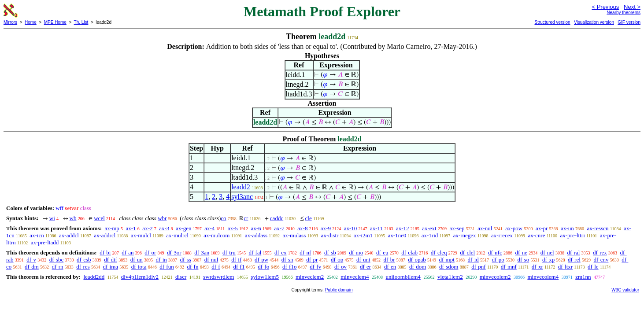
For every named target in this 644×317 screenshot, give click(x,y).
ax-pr (542, 228)
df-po (498, 260)
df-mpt (446, 260)
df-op (337, 260)
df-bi (105, 252)
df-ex (280, 252)
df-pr (312, 260)
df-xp (548, 260)
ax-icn (37, 235)
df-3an (202, 252)
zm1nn (583, 277)
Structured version (552, 22)
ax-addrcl (105, 235)
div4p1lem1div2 (140, 277)
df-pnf (479, 267)
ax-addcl (69, 235)
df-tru (229, 252)
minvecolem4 (543, 277)
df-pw (261, 260)
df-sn (287, 260)
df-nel (547, 252)
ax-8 (302, 228)
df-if (236, 260)
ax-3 (164, 228)
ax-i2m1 (363, 235)
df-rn (58, 267)
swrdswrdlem (218, 277)
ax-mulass (294, 235)
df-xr (537, 267)
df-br (389, 260)
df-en (390, 267)
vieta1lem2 (450, 277)
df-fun (167, 267)
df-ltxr (565, 267)
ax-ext (429, 228)
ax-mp (112, 228)
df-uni (363, 260)
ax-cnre (536, 235)
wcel (99, 218)
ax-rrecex (502, 235)
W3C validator (625, 290)
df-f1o (290, 267)
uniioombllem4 (403, 277)
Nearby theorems (624, 13)
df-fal (255, 252)
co (223, 218)
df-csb (84, 260)
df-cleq (439, 252)
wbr (162, 218)
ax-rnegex (465, 235)
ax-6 (256, 228)
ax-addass (256, 235)
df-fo (263, 267)
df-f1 (239, 267)
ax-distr (330, 235)
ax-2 (147, 228)
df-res (83, 267)
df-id (473, 260)
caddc (277, 218)
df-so (524, 260)
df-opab (417, 260)
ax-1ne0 (397, 235)
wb (73, 218)
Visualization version (594, 22)
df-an (128, 252)
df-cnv (601, 260)
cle (309, 218)
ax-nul (485, 228)
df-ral (573, 252)
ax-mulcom (217, 235)
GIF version (629, 22)
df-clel (467, 252)
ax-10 (351, 228)
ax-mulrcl (177, 235)
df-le (593, 267)
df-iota (139, 267)
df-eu (382, 252)
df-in (161, 260)
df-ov (341, 267)
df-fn (192, 267)
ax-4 (209, 228)
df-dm (32, 267)
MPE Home (55, 22)
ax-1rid (430, 235)
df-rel (574, 260)
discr (181, 277)
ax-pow (514, 228)
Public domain (339, 290)
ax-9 (326, 228)
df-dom (418, 267)
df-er (365, 267)
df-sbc (57, 260)
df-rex (600, 252)
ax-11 (376, 228)
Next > (632, 7)
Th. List (81, 22)
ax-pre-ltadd (45, 242)
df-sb (330, 252)
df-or (150, 252)
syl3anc (242, 197)
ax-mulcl (141, 235)
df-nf (305, 252)
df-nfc (495, 252)
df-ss (186, 260)
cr (246, 218)
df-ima (110, 267)
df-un (137, 260)
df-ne (521, 252)
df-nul (211, 260)
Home (31, 22)
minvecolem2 (495, 277)
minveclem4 (355, 277)
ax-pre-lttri (572, 235)
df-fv (315, 267)
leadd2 (241, 187)
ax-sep (457, 228)
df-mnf (509, 267)
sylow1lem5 (265, 277)
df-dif (111, 260)
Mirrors (10, 22)
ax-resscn (598, 228)
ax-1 (131, 228)
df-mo (356, 252)
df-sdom (449, 267)
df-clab (409, 252)
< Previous (605, 7)
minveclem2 (310, 277)
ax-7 (279, 228)
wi (52, 218)
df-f (216, 267)
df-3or (174, 252)
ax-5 (233, 228)
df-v (31, 260)
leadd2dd (94, 277)
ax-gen (183, 228)
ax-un (567, 228)
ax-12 (403, 228)
